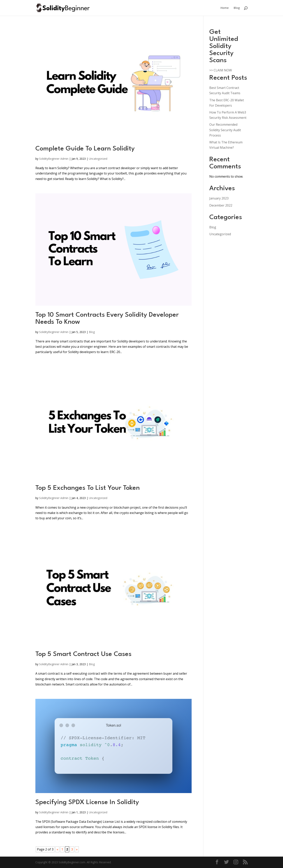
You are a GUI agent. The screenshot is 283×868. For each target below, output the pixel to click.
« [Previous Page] (57, 849)
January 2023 (219, 198)
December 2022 (221, 205)
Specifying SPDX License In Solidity (87, 802)
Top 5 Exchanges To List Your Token (88, 488)
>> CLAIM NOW (221, 70)
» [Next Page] (77, 849)
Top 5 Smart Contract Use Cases (83, 654)
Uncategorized (98, 159)
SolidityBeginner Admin (54, 159)
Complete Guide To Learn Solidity (85, 149)
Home (225, 8)
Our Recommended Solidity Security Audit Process (225, 130)
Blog (237, 8)
